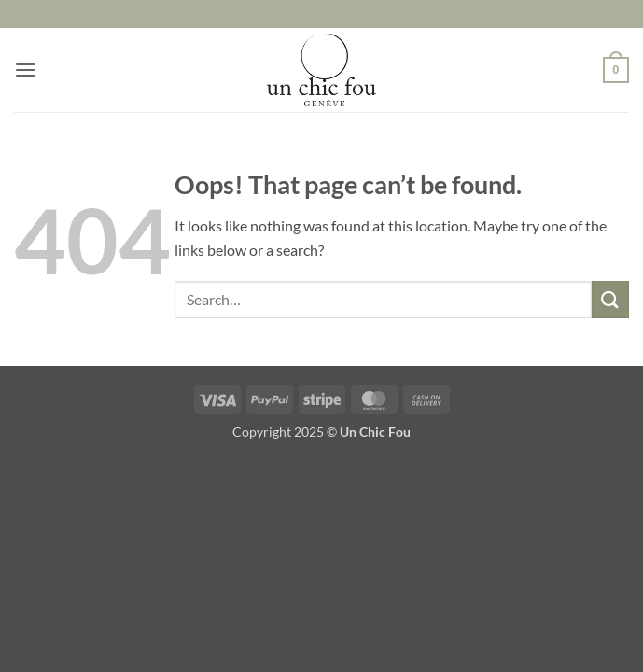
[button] (25, 70)
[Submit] (610, 299)
